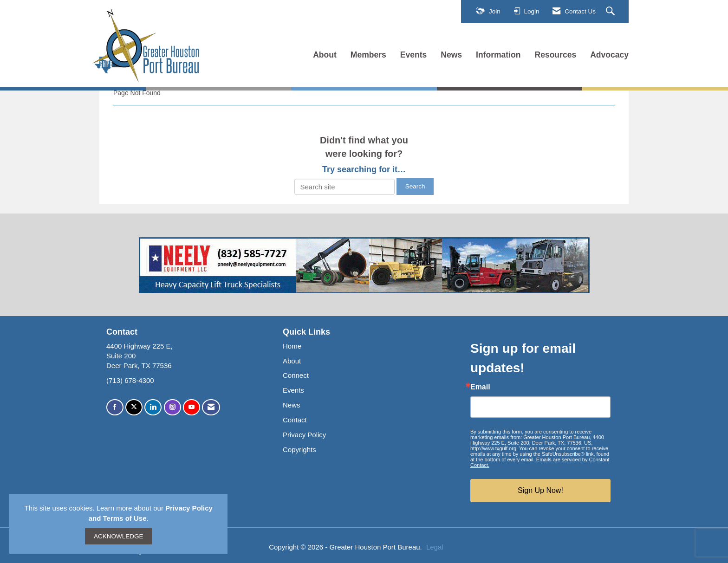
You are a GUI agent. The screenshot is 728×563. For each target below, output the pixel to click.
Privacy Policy (304, 435)
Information (498, 55)
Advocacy (609, 55)
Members (368, 55)
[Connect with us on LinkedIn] (153, 407)
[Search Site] (611, 12)
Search (415, 186)
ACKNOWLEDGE (119, 536)
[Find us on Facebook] (115, 407)
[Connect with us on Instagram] (172, 407)
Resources (556, 55)
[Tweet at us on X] (134, 407)
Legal (435, 547)
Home (292, 346)
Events (414, 55)
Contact (295, 420)
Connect (296, 375)
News (451, 55)
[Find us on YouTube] (192, 407)
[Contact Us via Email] (211, 407)
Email (480, 387)
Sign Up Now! (540, 490)
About (325, 55)
